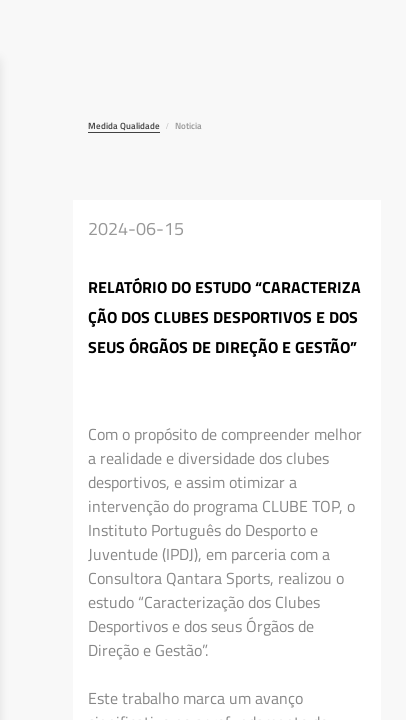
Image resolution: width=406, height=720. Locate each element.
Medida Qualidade (124, 125)
